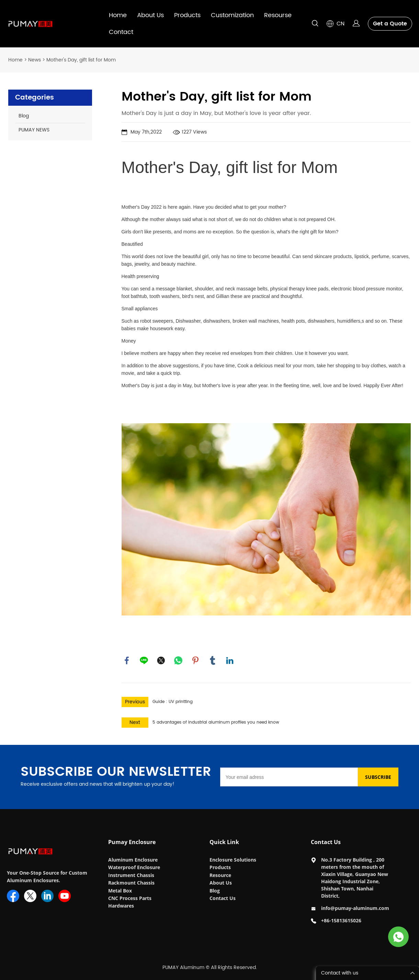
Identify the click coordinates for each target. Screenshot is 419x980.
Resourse (278, 15)
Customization (232, 15)
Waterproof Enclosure (134, 867)
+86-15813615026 (341, 920)
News (35, 60)
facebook (127, 660)
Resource (220, 875)
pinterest (195, 660)
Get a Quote (390, 24)
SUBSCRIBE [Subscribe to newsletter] (378, 777)
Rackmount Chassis (132, 883)
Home (118, 15)
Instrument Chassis (132, 875)
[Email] (289, 777)
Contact (121, 32)
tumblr (213, 660)
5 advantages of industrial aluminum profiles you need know (216, 722)
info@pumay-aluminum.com (355, 908)
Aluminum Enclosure (133, 860)
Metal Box (121, 891)
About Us (150, 15)
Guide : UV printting (173, 702)
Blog (215, 891)
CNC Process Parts (131, 898)
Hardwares (121, 906)
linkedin (230, 660)
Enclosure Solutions (234, 860)
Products (187, 15)
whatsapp (178, 660)
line (144, 660)
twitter (161, 660)
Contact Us (223, 898)
